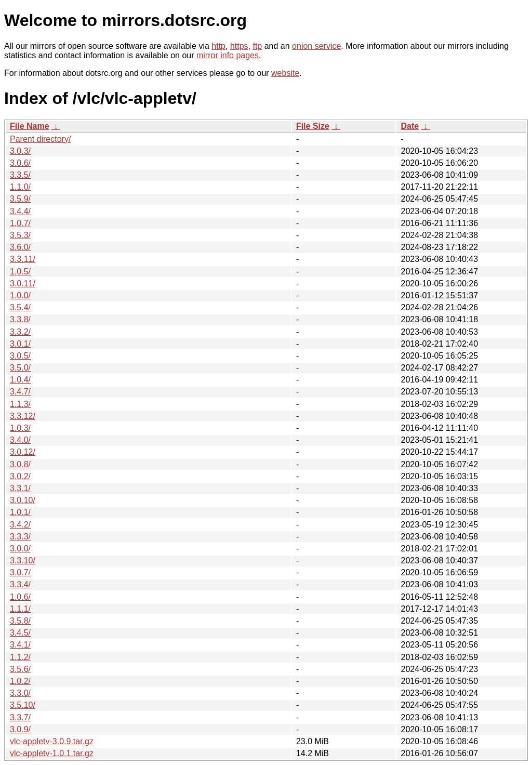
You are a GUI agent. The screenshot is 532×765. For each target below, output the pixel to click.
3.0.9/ (20, 729)
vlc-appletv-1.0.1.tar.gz (52, 753)
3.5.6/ (20, 669)
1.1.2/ (20, 657)
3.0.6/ (20, 163)
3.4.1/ (20, 645)
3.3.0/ (20, 693)
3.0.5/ (20, 356)
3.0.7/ (20, 572)
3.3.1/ (20, 488)
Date (410, 126)
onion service (316, 46)
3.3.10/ (23, 560)
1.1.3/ (20, 404)
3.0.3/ (20, 151)
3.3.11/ (23, 259)
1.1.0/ (20, 187)
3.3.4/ (20, 584)
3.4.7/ (20, 392)
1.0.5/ (20, 272)
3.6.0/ (20, 247)
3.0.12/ (23, 452)
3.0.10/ (23, 500)
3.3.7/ (20, 717)
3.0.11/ (23, 283)
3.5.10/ (23, 705)
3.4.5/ (20, 633)
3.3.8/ (20, 319)
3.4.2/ (20, 525)
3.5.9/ (20, 199)
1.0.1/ (20, 512)
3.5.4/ (20, 307)
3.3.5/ (20, 175)
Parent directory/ (40, 139)
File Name (30, 126)
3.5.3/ (20, 235)
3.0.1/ (20, 344)
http (218, 46)
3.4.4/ (20, 211)
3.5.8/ (20, 621)
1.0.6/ (20, 597)
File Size (313, 126)
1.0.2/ (20, 681)
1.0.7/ (20, 223)
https (239, 46)
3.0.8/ (20, 464)
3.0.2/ (20, 476)
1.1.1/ (20, 609)
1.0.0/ (20, 295)
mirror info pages (228, 55)
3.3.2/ (20, 332)
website (285, 73)
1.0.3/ (20, 428)
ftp (257, 46)
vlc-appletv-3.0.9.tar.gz (52, 741)
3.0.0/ (20, 549)
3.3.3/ (20, 537)
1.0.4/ (20, 380)
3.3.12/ (23, 416)
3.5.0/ (20, 368)
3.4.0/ (20, 440)
